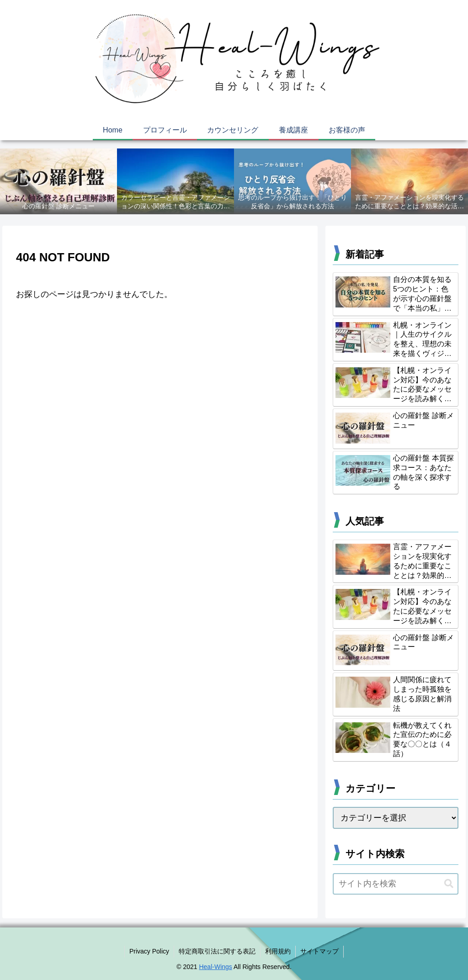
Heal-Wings (215, 967)
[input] (395, 884)
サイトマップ (319, 951)
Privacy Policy (149, 951)
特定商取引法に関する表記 (217, 951)
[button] (449, 884)
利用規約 (278, 951)
